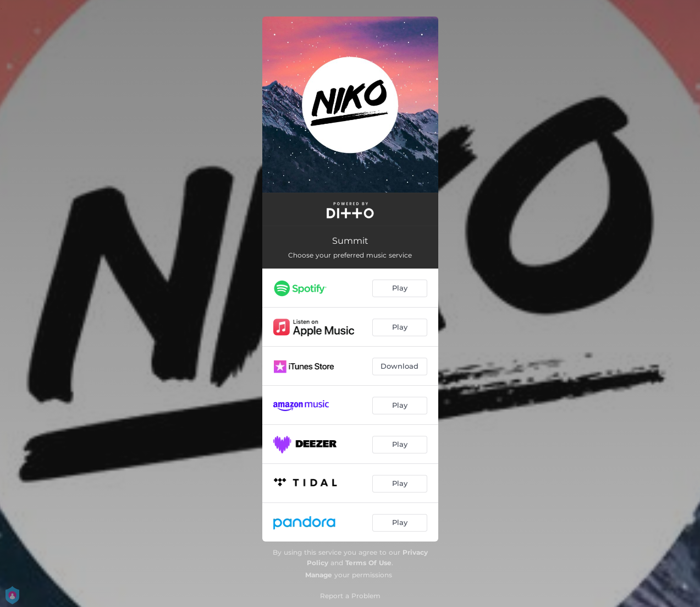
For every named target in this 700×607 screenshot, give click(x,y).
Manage (319, 575)
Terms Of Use (368, 563)
